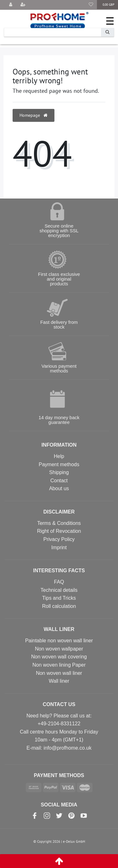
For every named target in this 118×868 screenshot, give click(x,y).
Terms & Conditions (59, 523)
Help (59, 456)
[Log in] (11, 5)
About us (59, 488)
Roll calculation (59, 606)
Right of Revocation (59, 531)
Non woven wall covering (59, 657)
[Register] (23, 5)
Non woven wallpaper (59, 649)
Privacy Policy (59, 539)
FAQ (59, 582)
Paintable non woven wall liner (59, 641)
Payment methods (59, 464)
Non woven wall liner (59, 673)
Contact (59, 481)
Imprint (59, 547)
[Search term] (53, 32)
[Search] (107, 32)
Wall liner (59, 681)
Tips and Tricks (59, 598)
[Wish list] (91, 5)
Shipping (59, 472)
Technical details (59, 590)
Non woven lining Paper (59, 665)
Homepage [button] (34, 115)
